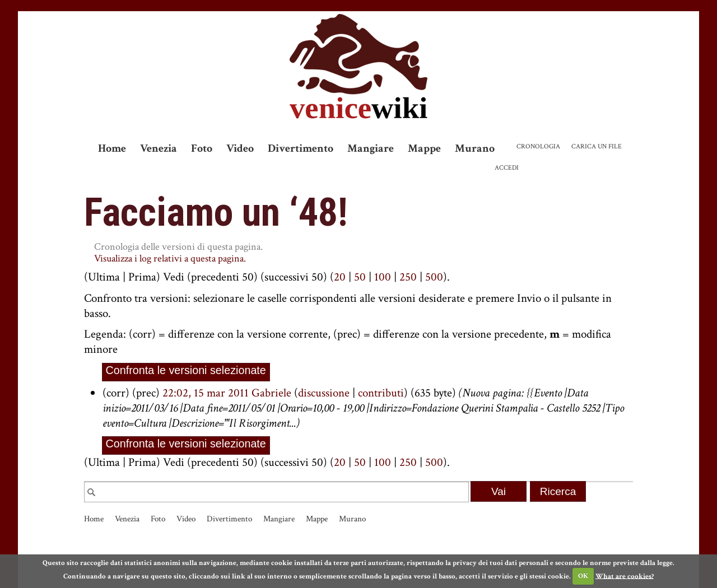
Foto (202, 148)
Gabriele (271, 393)
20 (340, 277)
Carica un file (597, 146)
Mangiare (371, 148)
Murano (475, 148)
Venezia (159, 148)
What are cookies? (625, 576)
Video (240, 148)
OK (583, 576)
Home (112, 148)
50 (360, 277)
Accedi (507, 168)
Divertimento (301, 148)
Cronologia (538, 146)
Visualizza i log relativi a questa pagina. (170, 258)
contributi (381, 393)
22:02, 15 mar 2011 (206, 393)
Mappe (424, 148)
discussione (324, 393)
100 (383, 277)
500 (434, 277)
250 (408, 277)
